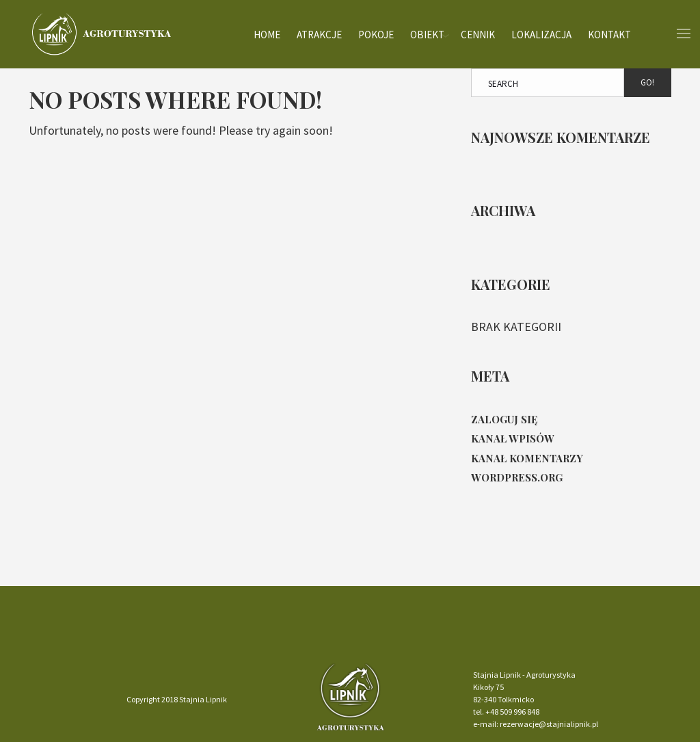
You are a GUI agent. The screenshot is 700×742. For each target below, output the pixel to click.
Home (267, 34)
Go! (647, 82)
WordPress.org (517, 477)
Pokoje (376, 34)
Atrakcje (319, 34)
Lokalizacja (541, 34)
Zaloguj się (504, 419)
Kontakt (609, 34)
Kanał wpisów (513, 438)
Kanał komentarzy (527, 458)
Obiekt (427, 34)
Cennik (478, 34)
